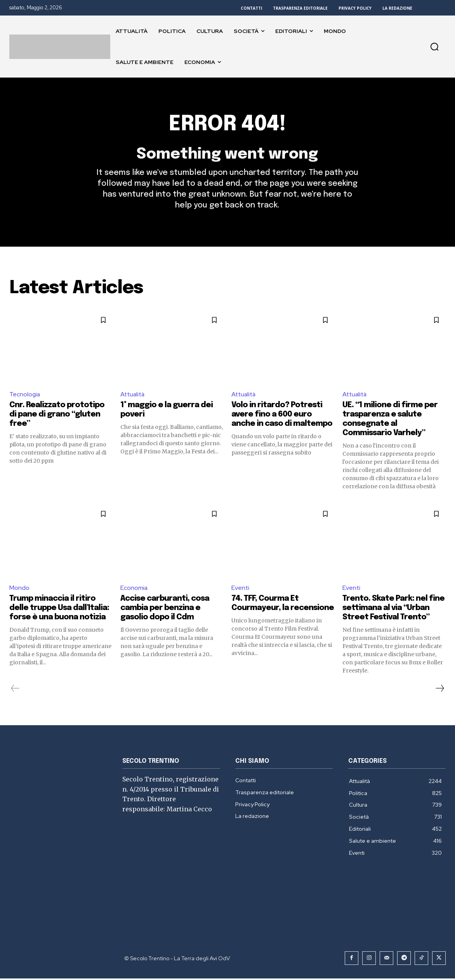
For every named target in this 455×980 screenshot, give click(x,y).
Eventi (241, 589)
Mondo (19, 589)
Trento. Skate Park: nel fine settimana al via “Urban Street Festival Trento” (393, 609)
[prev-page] (15, 690)
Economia (134, 589)
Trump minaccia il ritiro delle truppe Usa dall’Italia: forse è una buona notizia (59, 609)
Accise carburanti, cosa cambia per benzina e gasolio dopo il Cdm (165, 609)
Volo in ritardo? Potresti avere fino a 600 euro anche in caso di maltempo (282, 416)
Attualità (133, 395)
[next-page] (439, 690)
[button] (434, 47)
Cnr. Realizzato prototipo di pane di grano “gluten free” (57, 416)
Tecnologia (25, 395)
